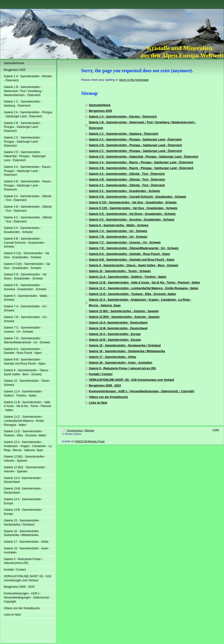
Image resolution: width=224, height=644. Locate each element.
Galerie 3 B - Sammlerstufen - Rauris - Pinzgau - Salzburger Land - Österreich (141, 168)
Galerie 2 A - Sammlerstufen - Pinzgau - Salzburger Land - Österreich (135, 139)
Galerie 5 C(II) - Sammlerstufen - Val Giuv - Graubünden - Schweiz (133, 208)
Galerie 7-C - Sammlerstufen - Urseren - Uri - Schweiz (125, 242)
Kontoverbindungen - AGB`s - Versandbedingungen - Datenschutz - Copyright (141, 391)
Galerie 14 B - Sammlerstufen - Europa (115, 340)
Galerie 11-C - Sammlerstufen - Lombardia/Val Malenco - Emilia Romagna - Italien (144, 288)
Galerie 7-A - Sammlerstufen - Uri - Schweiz (118, 231)
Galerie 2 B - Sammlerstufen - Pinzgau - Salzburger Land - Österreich (135, 145)
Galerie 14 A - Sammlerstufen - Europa (115, 334)
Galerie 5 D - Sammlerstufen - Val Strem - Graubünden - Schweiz (132, 214)
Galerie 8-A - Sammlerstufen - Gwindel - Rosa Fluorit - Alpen (129, 254)
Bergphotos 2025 (100, 111)
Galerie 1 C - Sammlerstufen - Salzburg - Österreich (123, 134)
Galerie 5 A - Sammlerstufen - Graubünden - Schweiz (124, 191)
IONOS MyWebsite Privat (90, 441)
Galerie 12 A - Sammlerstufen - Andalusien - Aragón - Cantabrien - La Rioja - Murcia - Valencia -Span (140, 303)
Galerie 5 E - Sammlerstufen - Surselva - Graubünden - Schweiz (131, 220)
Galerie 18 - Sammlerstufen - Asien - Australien (120, 363)
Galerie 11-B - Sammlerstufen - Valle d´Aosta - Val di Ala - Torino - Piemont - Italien (144, 283)
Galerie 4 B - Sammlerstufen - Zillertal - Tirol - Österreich (127, 180)
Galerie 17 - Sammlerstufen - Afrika (112, 357)
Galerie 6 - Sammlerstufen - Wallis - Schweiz (119, 225)
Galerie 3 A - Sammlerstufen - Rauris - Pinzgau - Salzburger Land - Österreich (141, 162)
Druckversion (73, 430)
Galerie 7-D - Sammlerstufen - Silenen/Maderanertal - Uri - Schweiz (134, 248)
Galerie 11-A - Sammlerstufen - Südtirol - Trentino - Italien (127, 277)
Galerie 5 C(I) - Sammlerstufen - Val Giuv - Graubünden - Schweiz (133, 202)
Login (216, 430)
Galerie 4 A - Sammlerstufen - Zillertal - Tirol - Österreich (127, 174)
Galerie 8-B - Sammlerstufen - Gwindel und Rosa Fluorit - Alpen (131, 260)
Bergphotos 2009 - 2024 (105, 386)
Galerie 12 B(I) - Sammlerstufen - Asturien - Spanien (124, 311)
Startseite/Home (100, 105)
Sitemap (89, 430)
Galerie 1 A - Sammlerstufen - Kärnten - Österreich (123, 117)
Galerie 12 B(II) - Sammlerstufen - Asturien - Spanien (124, 317)
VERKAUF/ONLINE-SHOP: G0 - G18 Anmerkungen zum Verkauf (131, 380)
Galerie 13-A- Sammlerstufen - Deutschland (118, 323)
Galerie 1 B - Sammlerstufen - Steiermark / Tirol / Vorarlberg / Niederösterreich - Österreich (142, 125)
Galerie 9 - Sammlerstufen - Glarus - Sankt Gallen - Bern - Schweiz (133, 265)
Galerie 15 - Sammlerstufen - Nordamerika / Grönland (125, 345)
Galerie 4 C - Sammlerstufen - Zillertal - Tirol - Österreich (127, 185)
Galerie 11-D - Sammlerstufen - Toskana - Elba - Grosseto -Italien (132, 294)
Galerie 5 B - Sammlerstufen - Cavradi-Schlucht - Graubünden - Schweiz (137, 197)
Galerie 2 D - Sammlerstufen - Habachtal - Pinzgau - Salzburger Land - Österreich (143, 157)
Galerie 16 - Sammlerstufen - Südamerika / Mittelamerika (127, 351)
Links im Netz (98, 403)
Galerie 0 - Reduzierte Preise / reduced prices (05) (122, 368)
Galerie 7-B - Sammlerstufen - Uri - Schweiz (118, 237)
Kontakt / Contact (100, 374)
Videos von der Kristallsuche (108, 397)
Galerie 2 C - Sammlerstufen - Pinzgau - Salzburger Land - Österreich (135, 151)
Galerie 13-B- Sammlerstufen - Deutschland (118, 328)
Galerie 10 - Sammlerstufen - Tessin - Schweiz (120, 271)
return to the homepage (134, 80)
